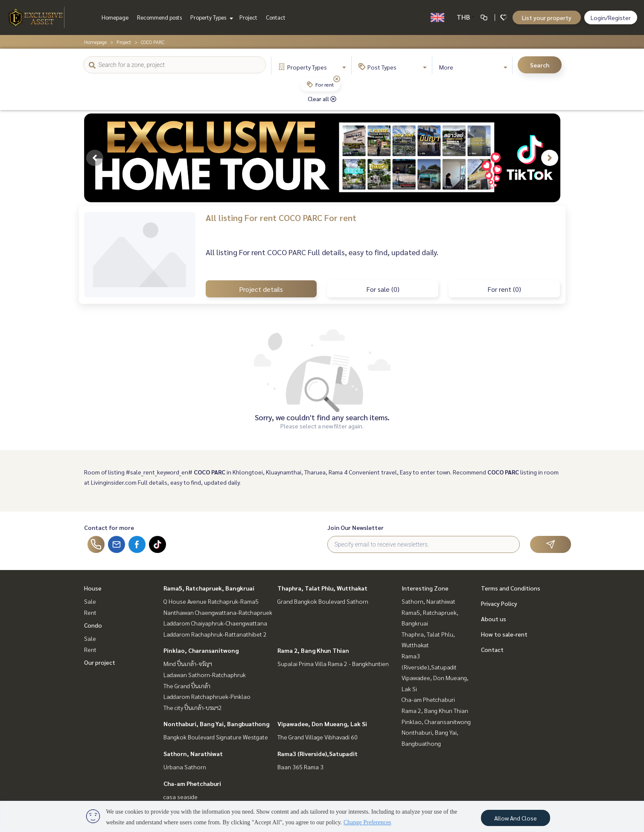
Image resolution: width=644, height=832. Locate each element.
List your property (547, 17)
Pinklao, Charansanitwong (201, 650)
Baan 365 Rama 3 (300, 767)
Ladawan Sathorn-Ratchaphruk (205, 675)
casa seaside (181, 797)
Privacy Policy (499, 603)
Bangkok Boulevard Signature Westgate (216, 737)
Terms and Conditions (511, 588)
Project (248, 17)
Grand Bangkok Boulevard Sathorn (323, 601)
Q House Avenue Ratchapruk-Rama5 (211, 601)
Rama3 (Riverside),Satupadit (318, 753)
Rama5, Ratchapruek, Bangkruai (209, 588)
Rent (90, 612)
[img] (337, 79)
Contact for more (109, 527)
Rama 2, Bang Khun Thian (313, 650)
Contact (276, 17)
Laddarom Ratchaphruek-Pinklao (207, 696)
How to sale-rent (504, 634)
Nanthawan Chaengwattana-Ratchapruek (218, 612)
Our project (100, 662)
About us (494, 619)
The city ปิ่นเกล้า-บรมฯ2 (193, 707)
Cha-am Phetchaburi (192, 783)
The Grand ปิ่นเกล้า (187, 686)
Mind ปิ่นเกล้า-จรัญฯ (188, 663)
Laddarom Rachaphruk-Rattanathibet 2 (215, 634)
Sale (90, 601)
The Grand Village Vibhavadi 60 (318, 737)
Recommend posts (159, 17)
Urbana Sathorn (185, 767)
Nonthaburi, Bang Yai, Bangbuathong (216, 724)
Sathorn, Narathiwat (193, 753)
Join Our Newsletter (356, 527)
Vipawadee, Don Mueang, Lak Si (322, 724)
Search (540, 65)
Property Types (211, 17)
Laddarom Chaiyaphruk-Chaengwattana (215, 623)
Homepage (115, 17)
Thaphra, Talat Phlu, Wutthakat (322, 588)
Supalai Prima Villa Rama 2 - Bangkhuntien (333, 663)
